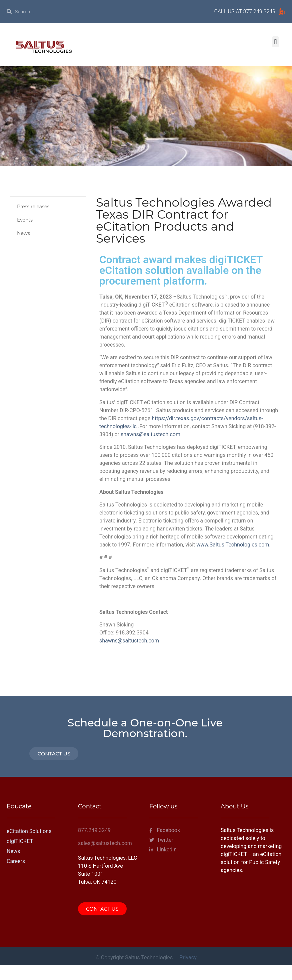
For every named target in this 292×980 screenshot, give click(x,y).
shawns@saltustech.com (150, 434)
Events (25, 220)
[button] (275, 42)
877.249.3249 (259, 11)
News (23, 233)
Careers (16, 861)
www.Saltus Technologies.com (232, 545)
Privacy (188, 958)
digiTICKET (20, 841)
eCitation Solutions (29, 831)
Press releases (33, 207)
